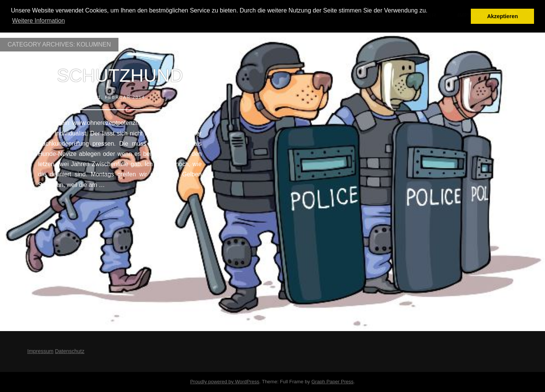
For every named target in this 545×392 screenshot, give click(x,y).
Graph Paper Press (332, 382)
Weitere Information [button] (38, 21)
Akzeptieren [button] (503, 16)
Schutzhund (120, 75)
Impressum (40, 351)
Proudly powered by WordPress (225, 382)
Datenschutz (70, 351)
